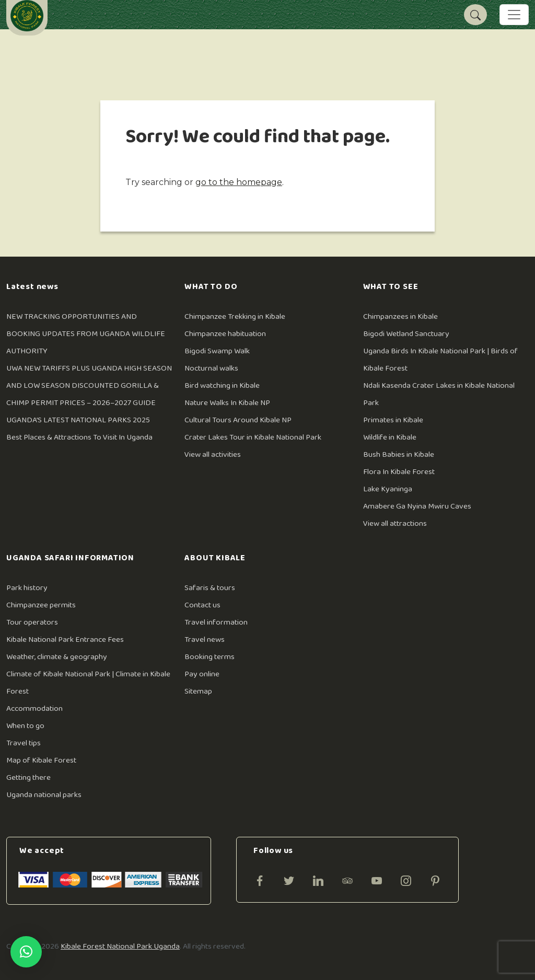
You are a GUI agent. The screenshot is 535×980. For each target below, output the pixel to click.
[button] (26, 952)
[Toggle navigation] (514, 15)
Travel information (216, 622)
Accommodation (34, 708)
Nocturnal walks (211, 368)
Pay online (202, 674)
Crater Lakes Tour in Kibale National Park (253, 437)
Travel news (205, 639)
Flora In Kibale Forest (399, 472)
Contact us (202, 605)
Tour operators (32, 622)
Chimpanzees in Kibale (400, 316)
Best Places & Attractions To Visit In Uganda (79, 437)
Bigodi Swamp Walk (217, 351)
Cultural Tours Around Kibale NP (238, 420)
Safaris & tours (210, 588)
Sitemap (198, 691)
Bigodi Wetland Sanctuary (406, 334)
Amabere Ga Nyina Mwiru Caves (417, 506)
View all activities (213, 454)
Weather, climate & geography (57, 657)
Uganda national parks (44, 795)
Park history (27, 588)
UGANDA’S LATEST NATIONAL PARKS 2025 (78, 420)
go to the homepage (239, 182)
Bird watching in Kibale (222, 385)
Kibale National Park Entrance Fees (65, 639)
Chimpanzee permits (41, 605)
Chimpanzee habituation (225, 334)
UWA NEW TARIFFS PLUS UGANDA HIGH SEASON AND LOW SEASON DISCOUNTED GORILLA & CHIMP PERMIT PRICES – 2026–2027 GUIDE (89, 385)
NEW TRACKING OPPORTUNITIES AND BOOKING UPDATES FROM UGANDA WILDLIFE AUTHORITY (86, 334)
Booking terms (210, 657)
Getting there (28, 777)
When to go (25, 726)
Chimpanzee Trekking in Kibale (235, 316)
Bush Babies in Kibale (399, 454)
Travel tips (24, 743)
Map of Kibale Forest (41, 760)
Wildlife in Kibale (390, 437)
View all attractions (395, 523)
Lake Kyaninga (388, 489)
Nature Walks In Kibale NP (227, 403)
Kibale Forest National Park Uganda (120, 946)
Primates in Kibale (393, 420)
